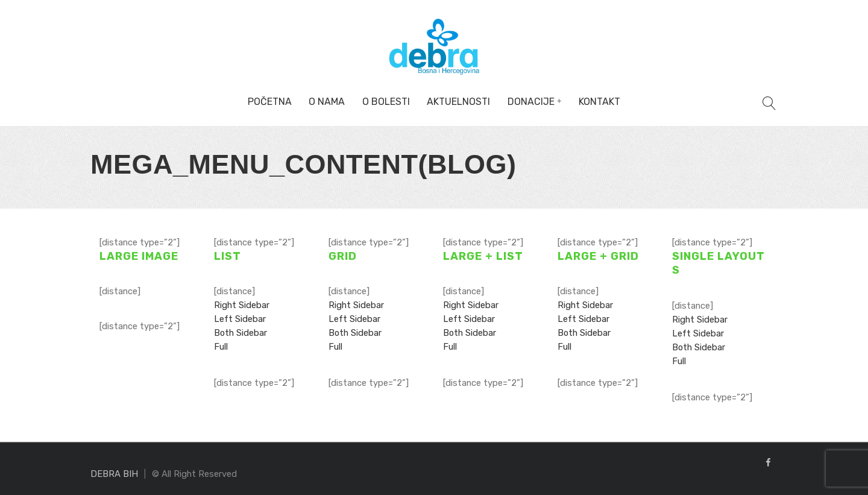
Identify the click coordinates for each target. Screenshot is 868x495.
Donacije (531, 102)
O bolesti (386, 102)
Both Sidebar (241, 333)
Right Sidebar (242, 305)
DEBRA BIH (114, 474)
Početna (270, 102)
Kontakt (599, 102)
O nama (327, 102)
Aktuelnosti (458, 102)
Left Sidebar (240, 319)
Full (221, 347)
